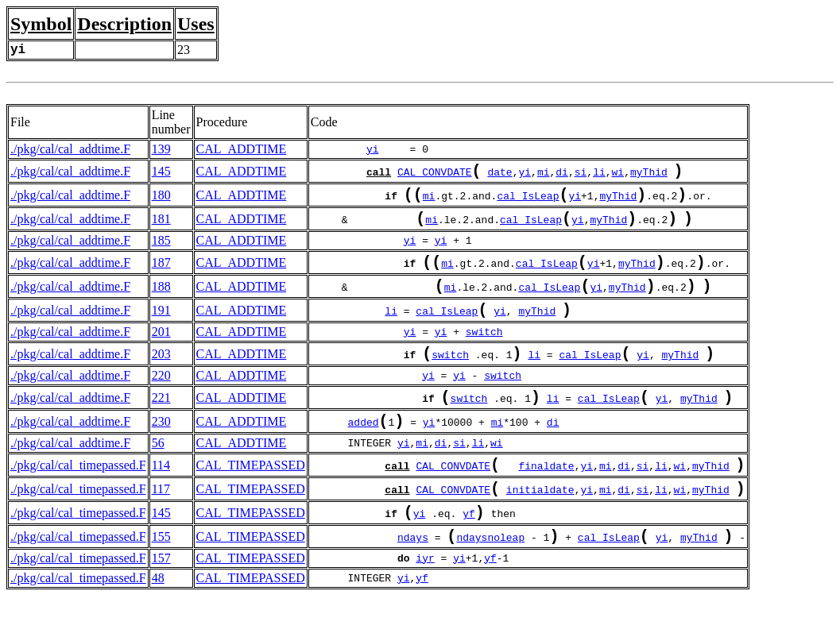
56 (158, 471)
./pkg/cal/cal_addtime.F (70, 149)
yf (469, 551)
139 (161, 149)
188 (161, 301)
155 (161, 576)
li (599, 175)
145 (161, 173)
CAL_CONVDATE (435, 175)
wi (617, 175)
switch (484, 351)
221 (161, 421)
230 (161, 448)
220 (161, 398)
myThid (649, 175)
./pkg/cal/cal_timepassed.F (78, 495)
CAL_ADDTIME (242, 149)
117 (161, 522)
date (499, 175)
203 (161, 374)
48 (158, 619)
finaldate (546, 497)
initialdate (540, 524)
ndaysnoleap (490, 578)
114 (161, 495)
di (562, 175)
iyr (425, 600)
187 (161, 274)
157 (161, 599)
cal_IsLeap (528, 202)
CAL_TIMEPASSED (251, 495)
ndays (413, 578)
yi (373, 149)
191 (161, 328)
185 (161, 250)
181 (161, 227)
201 (161, 351)
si (581, 175)
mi (544, 175)
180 (161, 200)
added (364, 450)
